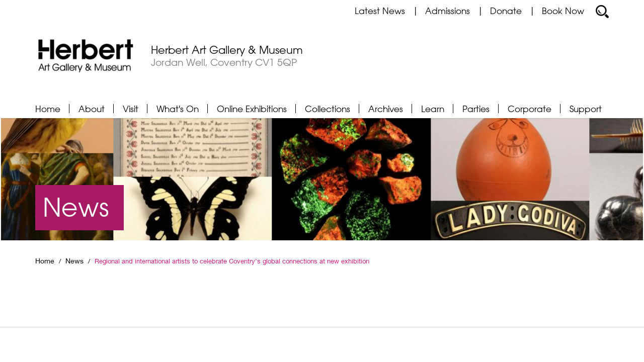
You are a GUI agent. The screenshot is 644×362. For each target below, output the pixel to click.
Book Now (563, 11)
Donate (506, 11)
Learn (433, 109)
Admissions (448, 11)
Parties (476, 109)
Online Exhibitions (252, 109)
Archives (386, 109)
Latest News (380, 11)
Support (586, 109)
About (92, 109)
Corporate (530, 109)
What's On (178, 109)
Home (48, 109)
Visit (131, 109)
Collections (328, 109)
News (74, 261)
